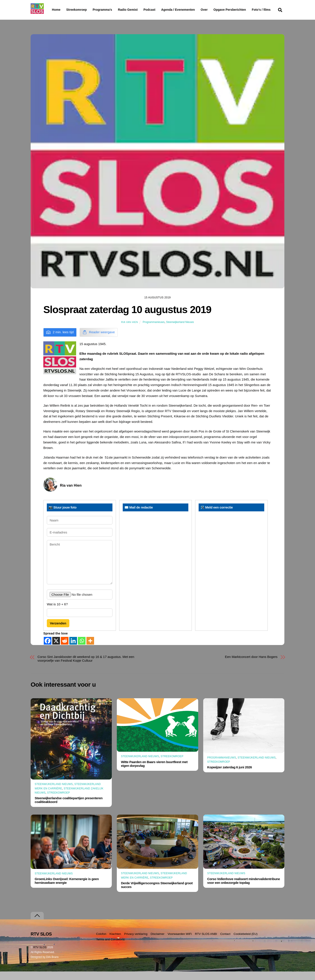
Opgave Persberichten (245, 10)
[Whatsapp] (82, 649)
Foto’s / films (62, 18)
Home (53, 10)
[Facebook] (48, 649)
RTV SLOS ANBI (206, 942)
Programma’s (111, 10)
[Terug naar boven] (37, 924)
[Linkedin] (73, 649)
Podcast (161, 10)
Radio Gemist (139, 10)
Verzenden (58, 632)
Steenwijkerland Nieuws (180, 330)
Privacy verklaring (136, 942)
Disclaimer (158, 942)
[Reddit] (65, 649)
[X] (56, 649)
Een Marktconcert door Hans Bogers (251, 665)
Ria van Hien (130, 330)
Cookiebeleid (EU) (246, 942)
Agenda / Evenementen (189, 10)
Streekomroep (77, 10)
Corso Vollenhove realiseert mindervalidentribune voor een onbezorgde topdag (243, 889)
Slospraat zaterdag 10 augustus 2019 (127, 318)
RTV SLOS (40, 956)
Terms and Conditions (110, 948)
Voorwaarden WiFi (180, 942)
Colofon (101, 942)
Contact (225, 942)
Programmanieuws (154, 330)
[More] (90, 649)
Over (215, 10)
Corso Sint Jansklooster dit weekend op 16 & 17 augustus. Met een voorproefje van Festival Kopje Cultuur (86, 667)
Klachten (115, 942)
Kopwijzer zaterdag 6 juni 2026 (229, 776)
